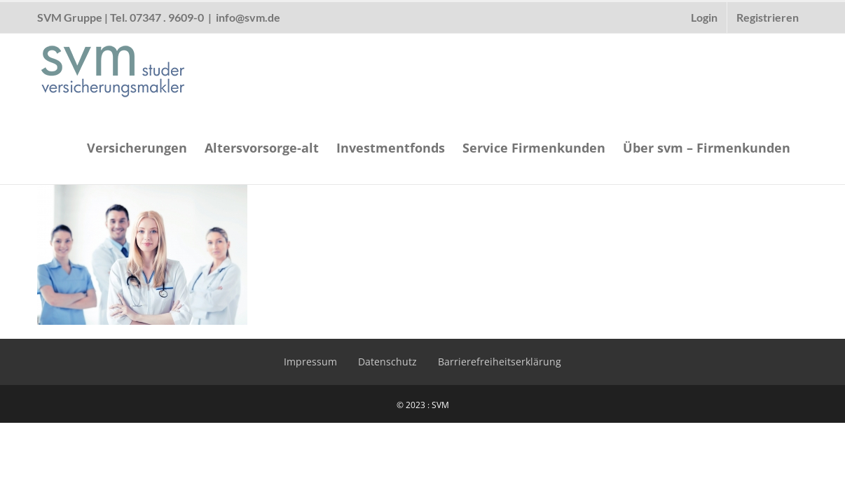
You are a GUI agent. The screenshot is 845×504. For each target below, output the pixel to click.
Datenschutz (387, 362)
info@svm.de (248, 17)
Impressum (310, 362)
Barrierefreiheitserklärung (500, 362)
